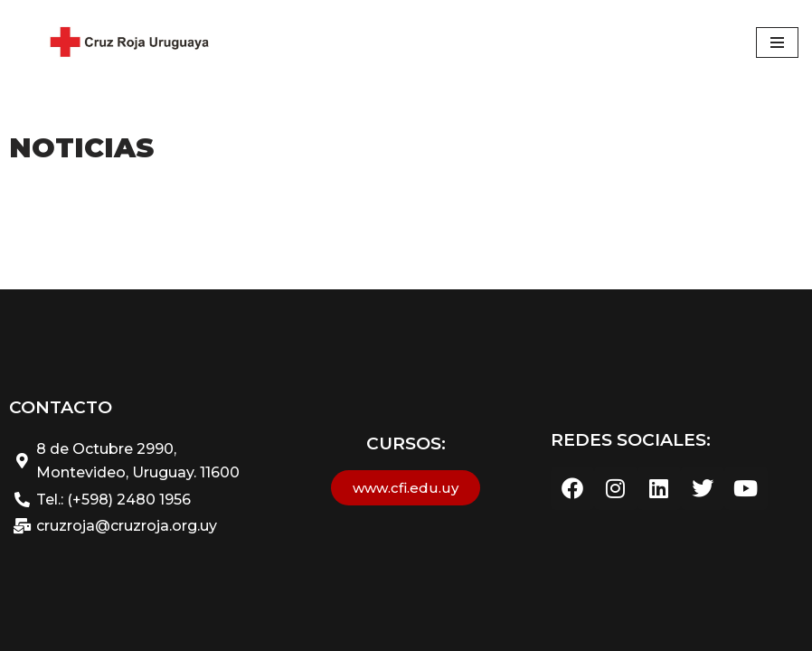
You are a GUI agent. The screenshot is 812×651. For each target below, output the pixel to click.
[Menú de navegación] (777, 42)
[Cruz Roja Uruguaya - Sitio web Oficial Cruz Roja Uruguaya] (127, 42)
